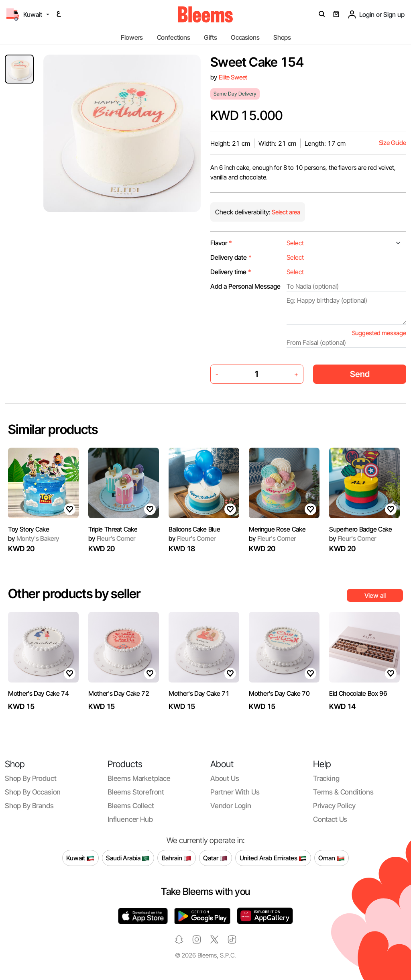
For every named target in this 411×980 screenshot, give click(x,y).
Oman (331, 858)
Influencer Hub (130, 819)
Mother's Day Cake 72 (119, 693)
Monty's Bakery (34, 538)
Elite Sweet (233, 77)
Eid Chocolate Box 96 (358, 693)
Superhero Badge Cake (361, 529)
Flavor (221, 243)
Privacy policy (334, 806)
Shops (282, 37)
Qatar (215, 858)
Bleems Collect (131, 806)
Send (360, 374)
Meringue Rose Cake (277, 529)
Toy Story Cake (29, 529)
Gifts (210, 37)
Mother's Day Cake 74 (39, 693)
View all (375, 595)
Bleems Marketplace (139, 778)
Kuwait (80, 858)
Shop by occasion (33, 792)
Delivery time (231, 272)
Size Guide (393, 143)
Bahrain (177, 858)
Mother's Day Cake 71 (199, 693)
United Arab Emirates (273, 858)
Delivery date (231, 257)
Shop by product (31, 778)
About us (225, 778)
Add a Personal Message (245, 286)
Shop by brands (29, 806)
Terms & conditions (343, 792)
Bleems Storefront (136, 792)
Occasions (245, 37)
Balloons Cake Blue (194, 529)
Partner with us (235, 792)
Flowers (132, 37)
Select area (285, 212)
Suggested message (379, 333)
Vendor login (231, 806)
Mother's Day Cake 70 (279, 693)
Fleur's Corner (112, 538)
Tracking (326, 778)
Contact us (330, 819)
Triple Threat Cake (113, 529)
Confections (174, 37)
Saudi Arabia (128, 858)
